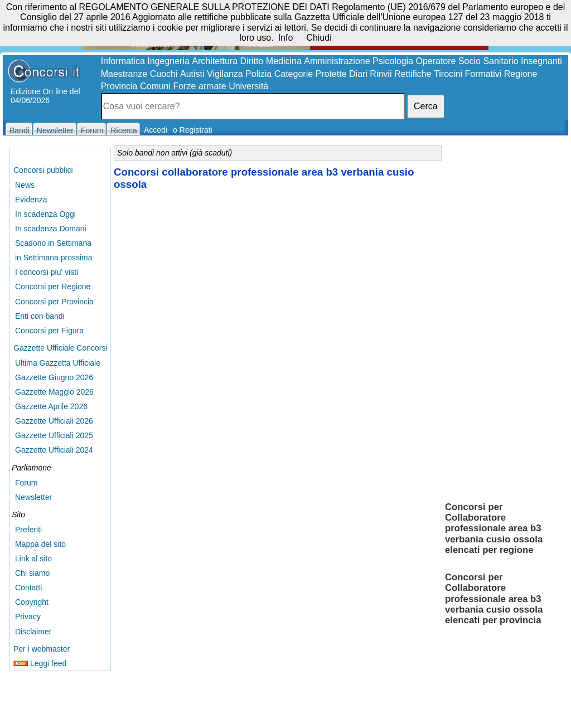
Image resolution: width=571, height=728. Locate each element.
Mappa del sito (40, 544)
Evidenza (31, 200)
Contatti (28, 588)
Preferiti (28, 530)
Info (286, 38)
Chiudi (319, 38)
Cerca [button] (426, 106)
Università (248, 86)
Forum (26, 483)
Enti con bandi (40, 316)
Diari (358, 74)
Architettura (215, 61)
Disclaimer (33, 632)
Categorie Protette (311, 74)
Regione (521, 74)
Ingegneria (168, 61)
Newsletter (33, 497)
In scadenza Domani (51, 229)
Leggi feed (40, 663)
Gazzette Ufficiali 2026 (54, 421)
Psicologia (393, 61)
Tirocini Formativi (468, 74)
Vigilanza (225, 74)
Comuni (155, 86)
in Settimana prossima (54, 258)
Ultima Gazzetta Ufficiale (58, 363)
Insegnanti (541, 61)
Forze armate (200, 86)
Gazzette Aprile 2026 (51, 406)
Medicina (284, 61)
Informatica (123, 61)
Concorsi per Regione (53, 287)
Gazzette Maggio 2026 (54, 392)
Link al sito (33, 559)
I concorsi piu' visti (47, 272)
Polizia (258, 74)
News (25, 185)
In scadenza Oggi (45, 214)
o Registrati (193, 130)
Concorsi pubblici (43, 170)
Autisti (192, 74)
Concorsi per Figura (49, 331)
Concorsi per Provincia (54, 302)
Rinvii (381, 74)
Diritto (252, 61)
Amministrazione (337, 61)
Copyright (32, 602)
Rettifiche (413, 74)
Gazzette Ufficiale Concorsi (61, 348)
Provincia (119, 86)
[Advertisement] (505, 318)
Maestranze (124, 74)
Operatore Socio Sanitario (467, 61)
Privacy (28, 617)
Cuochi (164, 74)
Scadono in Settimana (53, 243)
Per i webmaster (42, 649)
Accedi (156, 130)
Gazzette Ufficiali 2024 (54, 450)
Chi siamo (32, 573)
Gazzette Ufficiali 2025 (54, 435)
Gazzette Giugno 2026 (54, 377)
